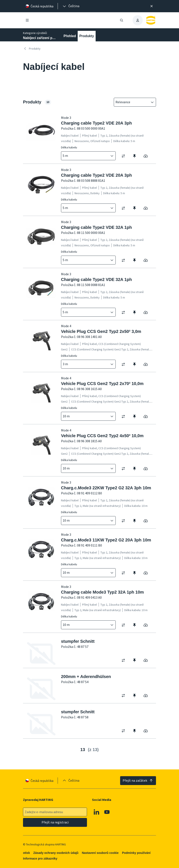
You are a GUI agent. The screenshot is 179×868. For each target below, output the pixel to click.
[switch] (125, 156)
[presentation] (71, 6)
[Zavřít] (152, 6)
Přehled (70, 36)
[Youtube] (107, 812)
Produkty (87, 36)
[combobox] (132, 102)
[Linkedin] (96, 812)
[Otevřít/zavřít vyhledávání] (122, 20)
